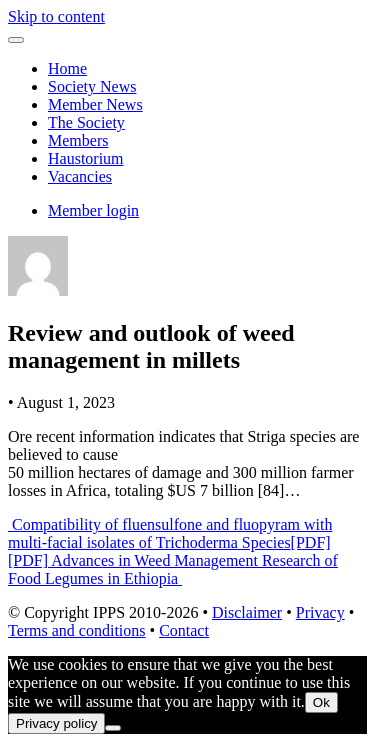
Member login (93, 210)
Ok (321, 702)
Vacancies (80, 176)
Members (78, 140)
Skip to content (56, 16)
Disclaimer (247, 612)
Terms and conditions (77, 630)
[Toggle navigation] (16, 40)
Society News (92, 86)
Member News (95, 104)
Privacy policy (56, 723)
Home (67, 68)
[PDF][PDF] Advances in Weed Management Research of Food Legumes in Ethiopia (173, 560)
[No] (113, 728)
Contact (184, 630)
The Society (86, 122)
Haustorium (86, 158)
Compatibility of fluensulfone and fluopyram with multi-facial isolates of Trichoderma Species (170, 533)
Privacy (320, 612)
